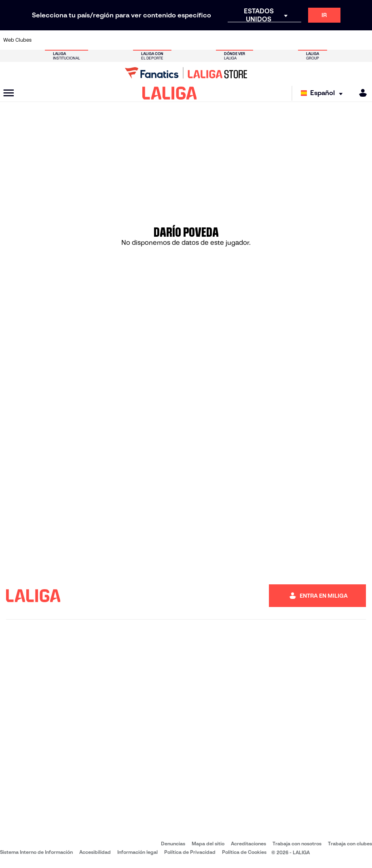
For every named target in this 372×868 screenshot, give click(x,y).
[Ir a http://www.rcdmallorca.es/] (245, 40)
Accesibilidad (95, 852)
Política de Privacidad (190, 852)
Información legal (137, 852)
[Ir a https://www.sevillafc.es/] (329, 40)
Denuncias (173, 844)
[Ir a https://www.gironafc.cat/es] (161, 40)
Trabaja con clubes (350, 844)
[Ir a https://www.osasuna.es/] (76, 40)
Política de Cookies (244, 852)
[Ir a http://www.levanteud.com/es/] (177, 40)
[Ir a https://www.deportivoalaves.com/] (93, 40)
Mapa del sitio (208, 844)
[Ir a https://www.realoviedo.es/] (295, 40)
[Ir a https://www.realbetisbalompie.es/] (262, 40)
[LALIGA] (170, 93)
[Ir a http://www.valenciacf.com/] (346, 40)
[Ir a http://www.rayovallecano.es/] (194, 40)
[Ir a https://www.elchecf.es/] (110, 40)
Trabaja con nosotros (297, 844)
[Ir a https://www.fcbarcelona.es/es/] (127, 40)
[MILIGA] (360, 93)
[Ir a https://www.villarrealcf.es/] (363, 40)
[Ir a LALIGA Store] (186, 73)
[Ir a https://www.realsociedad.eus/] (312, 40)
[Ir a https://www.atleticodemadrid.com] (59, 40)
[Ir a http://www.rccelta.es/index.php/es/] (211, 40)
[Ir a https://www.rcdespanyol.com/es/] (228, 40)
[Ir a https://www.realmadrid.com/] (278, 40)
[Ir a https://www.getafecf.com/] (144, 40)
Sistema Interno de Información (36, 852)
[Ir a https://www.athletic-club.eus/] (42, 40)
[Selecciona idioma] (324, 93)
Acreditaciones (248, 844)
